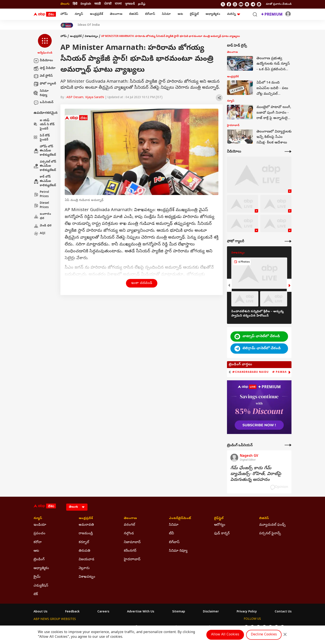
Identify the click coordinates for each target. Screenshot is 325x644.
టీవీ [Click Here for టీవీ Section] (171, 534)
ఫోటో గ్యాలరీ (45, 84)
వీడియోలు (43, 61)
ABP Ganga (155, 627)
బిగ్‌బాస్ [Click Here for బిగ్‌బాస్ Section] (174, 542)
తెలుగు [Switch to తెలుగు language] (65, 4)
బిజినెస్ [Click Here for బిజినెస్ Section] (264, 519)
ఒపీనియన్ (43, 103)
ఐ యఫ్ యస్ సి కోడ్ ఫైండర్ (44, 125)
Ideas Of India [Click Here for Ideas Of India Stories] (89, 25)
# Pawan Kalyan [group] (286, 372)
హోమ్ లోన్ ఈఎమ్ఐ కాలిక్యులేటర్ (45, 151)
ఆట (180, 14)
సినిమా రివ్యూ (41, 93)
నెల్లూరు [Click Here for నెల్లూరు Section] (84, 568)
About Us (40, 612)
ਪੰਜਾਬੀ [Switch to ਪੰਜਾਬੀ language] (108, 4)
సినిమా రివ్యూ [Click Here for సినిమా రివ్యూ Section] (178, 551)
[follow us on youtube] (241, 4)
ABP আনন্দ (97, 627)
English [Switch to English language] (86, 4)
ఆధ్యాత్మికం (213, 14)
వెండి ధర (43, 226)
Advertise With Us (141, 612)
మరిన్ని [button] (234, 14)
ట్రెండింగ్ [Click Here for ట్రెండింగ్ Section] (39, 560)
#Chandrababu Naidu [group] (250, 372)
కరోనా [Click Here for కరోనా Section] (38, 542)
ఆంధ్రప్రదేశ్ (96, 14)
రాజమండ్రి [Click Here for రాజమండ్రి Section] (86, 534)
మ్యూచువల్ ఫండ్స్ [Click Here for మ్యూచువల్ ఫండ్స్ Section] (272, 525)
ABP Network (43, 627)
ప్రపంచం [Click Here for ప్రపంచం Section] (39, 534)
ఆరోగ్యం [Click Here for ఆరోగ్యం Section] (220, 525)
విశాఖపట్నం (91, 37)
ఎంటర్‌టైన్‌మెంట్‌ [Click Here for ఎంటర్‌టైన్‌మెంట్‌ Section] (180, 519)
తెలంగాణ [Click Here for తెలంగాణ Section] (130, 519)
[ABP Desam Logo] (45, 14)
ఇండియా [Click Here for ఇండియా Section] (40, 525)
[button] (45, 44)
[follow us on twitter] (223, 4)
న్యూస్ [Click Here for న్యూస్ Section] (38, 519)
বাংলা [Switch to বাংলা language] (118, 4)
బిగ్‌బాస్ (150, 14)
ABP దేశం (208, 627)
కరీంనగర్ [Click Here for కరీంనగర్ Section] (130, 551)
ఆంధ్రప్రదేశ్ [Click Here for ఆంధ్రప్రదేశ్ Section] (86, 519)
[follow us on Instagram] (247, 4)
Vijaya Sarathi (95, 98)
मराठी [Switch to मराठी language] (98, 4)
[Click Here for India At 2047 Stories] (67, 25)
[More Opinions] (288, 445)
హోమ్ (64, 14)
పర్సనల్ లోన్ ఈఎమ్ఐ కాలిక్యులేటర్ (45, 166)
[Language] (77, 507)
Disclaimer (211, 612)
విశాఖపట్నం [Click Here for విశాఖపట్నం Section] (87, 577)
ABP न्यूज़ (80, 627)
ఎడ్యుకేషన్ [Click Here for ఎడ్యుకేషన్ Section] (41, 586)
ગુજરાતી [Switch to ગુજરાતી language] (130, 4)
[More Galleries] (288, 241)
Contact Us (283, 612)
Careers (103, 612)
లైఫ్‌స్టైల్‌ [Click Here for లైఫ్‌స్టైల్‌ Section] (219, 519)
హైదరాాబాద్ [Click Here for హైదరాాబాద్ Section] (132, 560)
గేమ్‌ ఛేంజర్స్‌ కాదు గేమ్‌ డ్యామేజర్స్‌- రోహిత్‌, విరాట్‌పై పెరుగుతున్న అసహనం (256, 474)
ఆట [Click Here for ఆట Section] (36, 551)
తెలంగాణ (116, 14)
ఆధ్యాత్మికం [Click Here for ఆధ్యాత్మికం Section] (41, 568)
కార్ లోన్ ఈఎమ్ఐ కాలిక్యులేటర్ (45, 181)
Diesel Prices (41, 205)
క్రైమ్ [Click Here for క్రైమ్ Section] (37, 577)
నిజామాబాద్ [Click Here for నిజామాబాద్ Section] (132, 542)
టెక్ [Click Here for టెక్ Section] (36, 594)
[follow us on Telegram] (253, 4)
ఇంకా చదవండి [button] (142, 283)
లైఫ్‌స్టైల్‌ (194, 14)
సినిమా (166, 14)
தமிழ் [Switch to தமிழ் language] (142, 4)
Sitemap (179, 612)
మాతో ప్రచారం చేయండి (279, 4)
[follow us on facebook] (229, 4)
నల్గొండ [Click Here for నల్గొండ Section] (129, 534)
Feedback (72, 612)
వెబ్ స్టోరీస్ (43, 76)
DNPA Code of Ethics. (84, 636)
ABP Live (63, 627)
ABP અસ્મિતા (134, 627)
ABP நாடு (190, 627)
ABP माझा (115, 627)
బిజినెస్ (134, 14)
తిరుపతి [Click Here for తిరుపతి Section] (84, 551)
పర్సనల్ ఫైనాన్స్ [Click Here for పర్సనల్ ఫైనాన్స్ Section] (270, 534)
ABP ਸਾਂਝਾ (173, 627)
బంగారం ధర (42, 216)
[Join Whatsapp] (259, 4)
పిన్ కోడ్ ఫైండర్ (42, 138)
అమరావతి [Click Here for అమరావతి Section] (86, 525)
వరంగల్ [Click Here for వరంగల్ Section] (129, 525)
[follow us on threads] (235, 4)
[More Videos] (288, 151)
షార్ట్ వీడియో (44, 69)
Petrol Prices (41, 194)
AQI (39, 234)
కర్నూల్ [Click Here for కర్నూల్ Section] (84, 542)
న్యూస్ (79, 14)
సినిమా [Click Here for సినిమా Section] (174, 525)
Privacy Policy (247, 612)
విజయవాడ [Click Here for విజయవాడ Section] (87, 560)
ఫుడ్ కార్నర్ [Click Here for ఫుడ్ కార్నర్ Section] (222, 534)
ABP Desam (75, 98)
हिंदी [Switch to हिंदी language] (75, 4)
